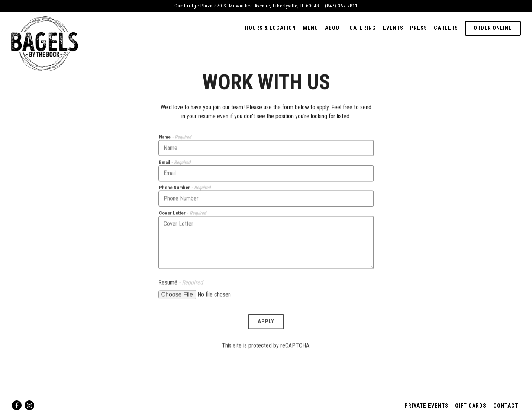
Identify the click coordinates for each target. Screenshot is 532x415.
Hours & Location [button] (270, 28)
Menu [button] (311, 28)
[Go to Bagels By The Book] (247, 6)
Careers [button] (446, 28)
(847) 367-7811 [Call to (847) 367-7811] (341, 6)
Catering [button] (363, 28)
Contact (506, 406)
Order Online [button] (493, 28)
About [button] (334, 28)
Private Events (426, 406)
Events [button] (393, 28)
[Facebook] (17, 405)
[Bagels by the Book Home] (45, 43)
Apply (266, 323)
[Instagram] (29, 405)
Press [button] (419, 28)
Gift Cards (471, 406)
